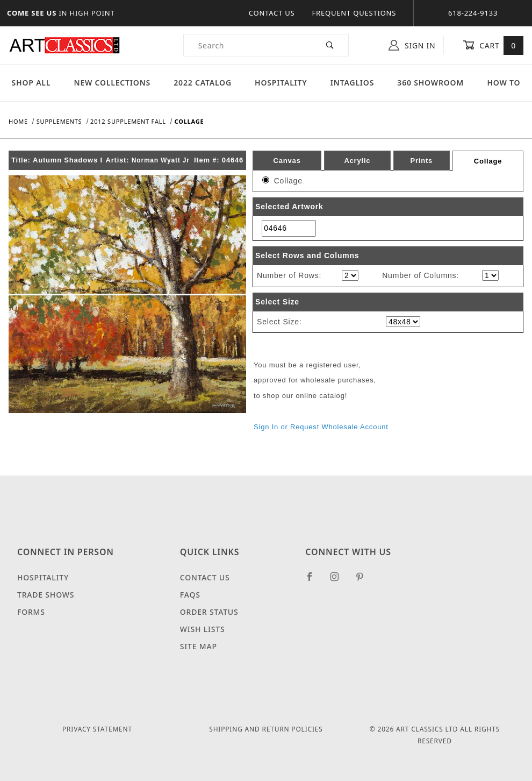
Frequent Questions (354, 13)
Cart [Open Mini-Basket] (493, 45)
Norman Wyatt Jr (161, 160)
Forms (31, 612)
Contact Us (272, 13)
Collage (488, 161)
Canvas (287, 161)
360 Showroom (430, 83)
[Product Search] (248, 45)
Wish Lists (203, 629)
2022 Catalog (203, 83)
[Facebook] (314, 581)
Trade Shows (46, 595)
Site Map (199, 646)
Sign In (412, 45)
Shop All (31, 83)
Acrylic (357, 161)
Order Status (209, 612)
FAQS (190, 595)
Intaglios (352, 83)
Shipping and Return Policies (266, 729)
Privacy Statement (97, 729)
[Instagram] (339, 581)
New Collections (112, 83)
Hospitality (281, 83)
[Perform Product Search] (330, 45)
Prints (421, 161)
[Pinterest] (364, 581)
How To (504, 83)
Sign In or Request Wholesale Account (321, 427)
